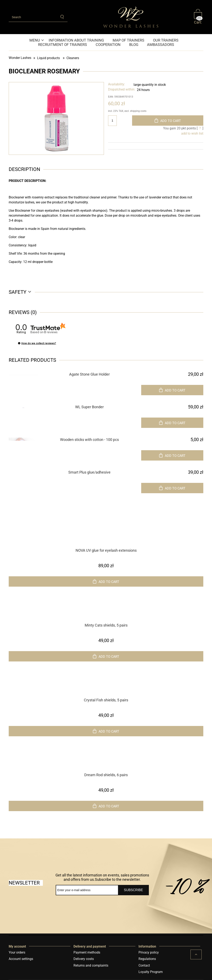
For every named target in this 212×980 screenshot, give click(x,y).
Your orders (17, 952)
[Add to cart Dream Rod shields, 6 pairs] (106, 806)
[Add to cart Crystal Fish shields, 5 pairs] (106, 731)
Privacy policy (149, 952)
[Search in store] (33, 17)
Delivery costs (84, 959)
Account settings (21, 959)
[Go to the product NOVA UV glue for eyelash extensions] (106, 540)
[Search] (62, 17)
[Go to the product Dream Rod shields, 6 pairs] (106, 764)
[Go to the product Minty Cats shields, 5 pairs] (106, 614)
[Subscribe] (133, 890)
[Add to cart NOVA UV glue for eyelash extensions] (106, 581)
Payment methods (87, 952)
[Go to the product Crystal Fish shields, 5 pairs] (106, 689)
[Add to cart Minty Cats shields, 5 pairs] (106, 656)
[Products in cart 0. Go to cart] (199, 17)
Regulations (147, 959)
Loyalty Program (151, 972)
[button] (19, 343)
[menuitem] (37, 40)
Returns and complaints (91, 965)
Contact (144, 965)
